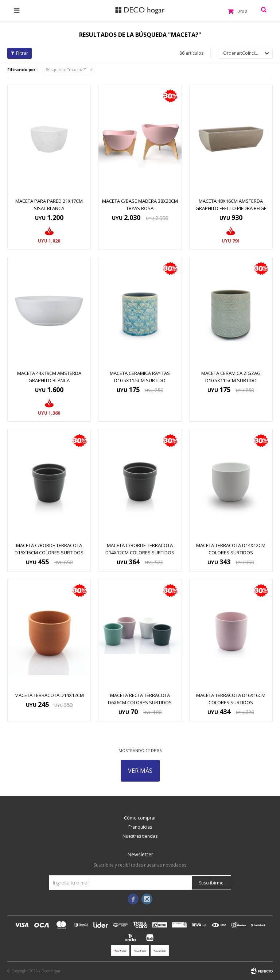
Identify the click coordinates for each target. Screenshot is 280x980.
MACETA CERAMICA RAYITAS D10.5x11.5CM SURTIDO (140, 377)
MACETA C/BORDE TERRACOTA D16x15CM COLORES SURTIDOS (49, 549)
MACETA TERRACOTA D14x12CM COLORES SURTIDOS (231, 549)
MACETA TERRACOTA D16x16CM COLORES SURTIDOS (231, 699)
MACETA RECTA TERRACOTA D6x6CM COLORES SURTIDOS (140, 699)
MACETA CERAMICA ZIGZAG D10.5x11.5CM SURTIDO (231, 377)
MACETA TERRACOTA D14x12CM (49, 695)
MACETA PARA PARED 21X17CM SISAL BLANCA (49, 205)
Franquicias (140, 827)
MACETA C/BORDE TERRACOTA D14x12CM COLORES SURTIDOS (140, 549)
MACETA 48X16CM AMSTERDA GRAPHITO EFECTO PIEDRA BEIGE (231, 205)
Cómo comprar (140, 818)
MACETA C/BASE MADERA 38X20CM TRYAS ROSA (140, 205)
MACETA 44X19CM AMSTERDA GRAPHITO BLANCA (49, 377)
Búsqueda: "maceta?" (66, 69)
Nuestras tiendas (140, 836)
